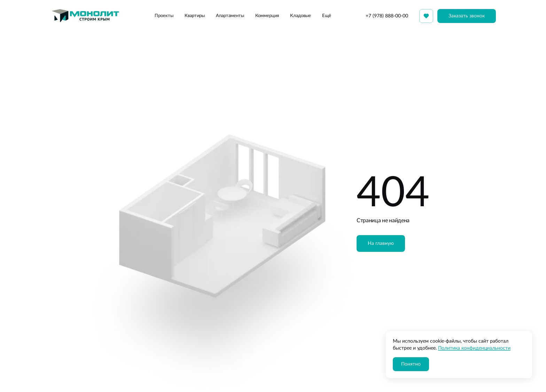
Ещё (327, 16)
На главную (381, 243)
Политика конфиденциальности (474, 348)
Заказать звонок (467, 16)
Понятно (411, 364)
